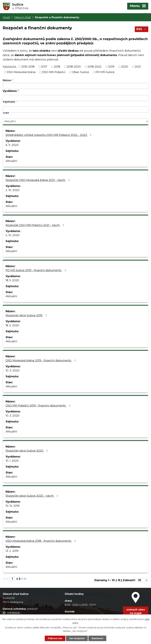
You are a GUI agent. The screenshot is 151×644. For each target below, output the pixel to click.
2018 (57, 67)
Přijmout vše (54, 638)
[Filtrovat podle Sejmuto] (75, 110)
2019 (111, 67)
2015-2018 (28, 67)
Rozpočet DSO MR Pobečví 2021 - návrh (35, 226)
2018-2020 (74, 67)
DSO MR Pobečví (54, 73)
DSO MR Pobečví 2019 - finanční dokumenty (39, 406)
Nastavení (99, 638)
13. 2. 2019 (12, 551)
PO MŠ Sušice (105, 73)
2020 (125, 67)
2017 (44, 67)
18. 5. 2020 (12, 281)
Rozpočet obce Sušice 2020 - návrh (32, 496)
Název (7, 81)
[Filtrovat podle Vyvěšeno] (75, 99)
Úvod (6, 17)
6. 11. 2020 (12, 145)
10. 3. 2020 (13, 371)
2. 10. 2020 (13, 191)
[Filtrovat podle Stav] (75, 122)
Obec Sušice (81, 73)
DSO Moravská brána (21, 73)
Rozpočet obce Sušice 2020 (27, 451)
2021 (138, 67)
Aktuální (11, 161)
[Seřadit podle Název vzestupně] (13, 79)
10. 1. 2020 (12, 461)
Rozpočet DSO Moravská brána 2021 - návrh (38, 181)
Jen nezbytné (77, 638)
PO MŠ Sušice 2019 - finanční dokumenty (36, 271)
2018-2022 (95, 67)
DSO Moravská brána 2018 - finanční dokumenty (41, 541)
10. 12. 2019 (13, 506)
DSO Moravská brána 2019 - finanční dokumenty (41, 361)
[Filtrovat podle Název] (75, 86)
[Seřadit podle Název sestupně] (13, 81)
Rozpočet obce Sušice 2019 (27, 316)
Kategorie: (10, 67)
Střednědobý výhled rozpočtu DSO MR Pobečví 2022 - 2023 (49, 135)
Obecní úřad (22, 17)
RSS (142, 30)
